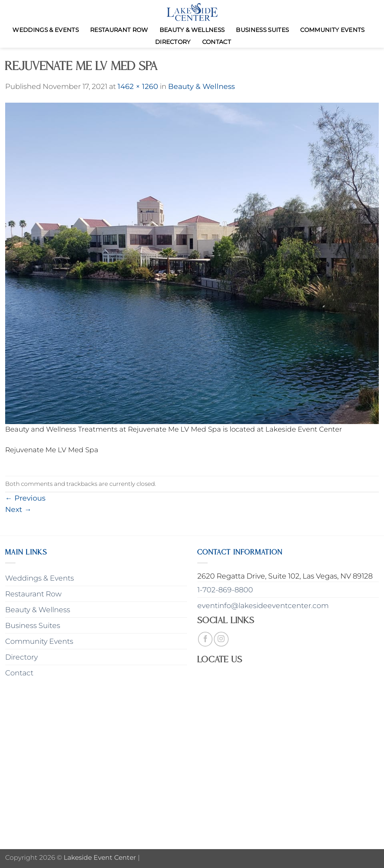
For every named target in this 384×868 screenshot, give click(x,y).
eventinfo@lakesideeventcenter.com (263, 606)
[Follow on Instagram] (221, 639)
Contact (217, 42)
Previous (25, 498)
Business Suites (262, 30)
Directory (173, 42)
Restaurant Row (119, 30)
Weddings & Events (46, 30)
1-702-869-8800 (225, 590)
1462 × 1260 (138, 86)
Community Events (332, 30)
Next (18, 509)
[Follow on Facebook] (205, 639)
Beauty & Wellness (192, 30)
